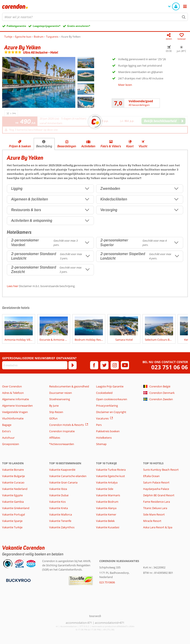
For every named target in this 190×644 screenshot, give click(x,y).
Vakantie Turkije (12, 527)
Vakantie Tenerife (60, 521)
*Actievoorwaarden (62, 444)
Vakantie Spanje (12, 521)
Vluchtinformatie (13, 418)
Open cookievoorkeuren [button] (112, 399)
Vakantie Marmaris (108, 495)
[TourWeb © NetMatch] (95, 616)
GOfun (53, 418)
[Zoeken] (184, 17)
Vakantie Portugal (13, 514)
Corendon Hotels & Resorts (67, 425)
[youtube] (125, 365)
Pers (99, 425)
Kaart (130, 146)
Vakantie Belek (105, 521)
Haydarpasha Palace (156, 489)
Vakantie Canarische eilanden (68, 476)
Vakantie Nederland (15, 489)
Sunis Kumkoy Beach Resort (161, 470)
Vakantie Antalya (107, 482)
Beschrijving (44, 146)
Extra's (6, 431)
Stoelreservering (60, 399)
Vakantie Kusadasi (108, 527)
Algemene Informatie (16, 399)
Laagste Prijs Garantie (110, 386)
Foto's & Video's (111, 146)
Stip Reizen (56, 412)
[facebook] (94, 365)
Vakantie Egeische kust (111, 476)
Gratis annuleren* (79, 26)
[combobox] (95, 17)
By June (54, 406)
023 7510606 (107, 582)
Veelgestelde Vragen (15, 412)
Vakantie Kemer (106, 514)
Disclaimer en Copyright (111, 412)
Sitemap (101, 444)
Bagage (7, 425)
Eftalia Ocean (151, 476)
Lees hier (13, 286)
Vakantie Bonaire (13, 470)
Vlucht (143, 146)
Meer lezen (125, 85)
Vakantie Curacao (13, 482)
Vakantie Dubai (59, 495)
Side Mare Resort (154, 514)
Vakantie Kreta (59, 508)
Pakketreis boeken (108, 431)
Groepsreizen (11, 444)
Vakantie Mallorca (61, 514)
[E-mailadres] (35, 365)
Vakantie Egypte (12, 495)
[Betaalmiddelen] (18, 580)
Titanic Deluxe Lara (155, 508)
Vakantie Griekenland (16, 508)
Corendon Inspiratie (62, 431)
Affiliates (55, 438)
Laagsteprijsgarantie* (47, 26)
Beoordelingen (67, 146)
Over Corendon (12, 386)
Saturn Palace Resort (156, 482)
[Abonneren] (73, 365)
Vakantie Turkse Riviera (111, 470)
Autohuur (8, 438)
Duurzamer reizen (61, 393)
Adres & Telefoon (13, 393)
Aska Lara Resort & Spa (158, 527)
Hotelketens (104, 438)
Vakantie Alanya (106, 508)
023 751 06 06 (170, 367)
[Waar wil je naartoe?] (95, 17)
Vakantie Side (105, 489)
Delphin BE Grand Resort (159, 495)
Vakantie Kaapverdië (62, 470)
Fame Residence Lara (157, 502)
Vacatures (102, 418)
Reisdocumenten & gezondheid (69, 386)
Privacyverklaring (107, 406)
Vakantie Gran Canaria (63, 482)
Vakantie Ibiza (58, 489)
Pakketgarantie (16, 26)
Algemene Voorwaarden (17, 406)
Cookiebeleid (104, 393)
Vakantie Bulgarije (13, 476)
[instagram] (115, 365)
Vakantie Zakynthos (62, 527)
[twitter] (104, 365)
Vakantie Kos (57, 502)
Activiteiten (88, 146)
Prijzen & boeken (20, 146)
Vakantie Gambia (13, 502)
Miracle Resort (152, 521)
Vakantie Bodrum (107, 502)
